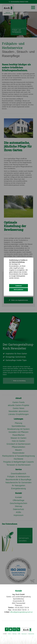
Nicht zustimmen (18, 290)
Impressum (21, 280)
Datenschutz (13, 280)
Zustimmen (19, 286)
